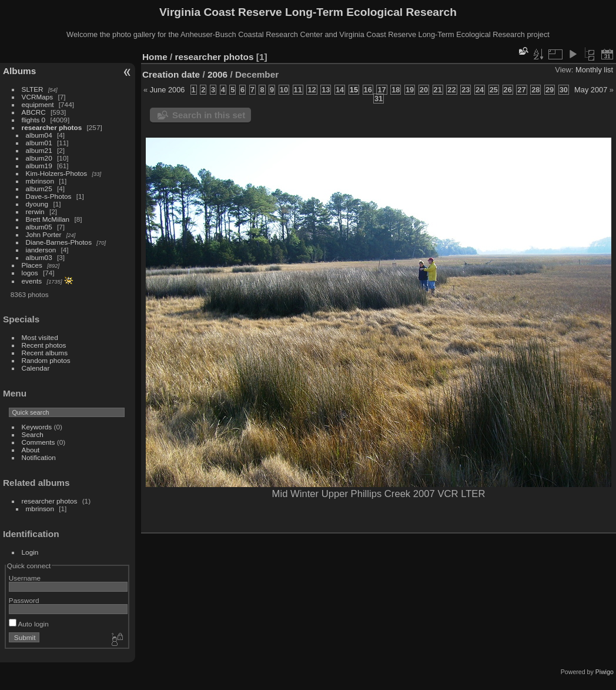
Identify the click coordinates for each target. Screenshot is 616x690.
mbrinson (40, 181)
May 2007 (591, 90)
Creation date (171, 74)
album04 (39, 135)
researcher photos (52, 127)
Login (30, 552)
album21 (39, 150)
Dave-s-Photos (49, 196)
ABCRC (34, 112)
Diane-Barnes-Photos (59, 242)
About (31, 450)
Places (32, 265)
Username (25, 578)
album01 (39, 143)
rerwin (35, 211)
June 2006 (168, 90)
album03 (39, 257)
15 (354, 90)
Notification (39, 457)
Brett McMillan (48, 219)
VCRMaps (38, 97)
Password (24, 600)
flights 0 (34, 120)
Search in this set (209, 115)
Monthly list (594, 70)
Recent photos (44, 345)
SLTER (33, 89)
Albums (19, 71)
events (32, 281)
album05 (39, 227)
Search (33, 434)
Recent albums (45, 353)
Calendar (36, 368)
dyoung (37, 204)
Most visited (40, 337)
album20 (39, 158)
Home (155, 57)
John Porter (44, 234)
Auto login (29, 624)
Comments (38, 442)
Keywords (37, 427)
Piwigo (605, 672)
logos (30, 273)
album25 (39, 189)
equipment (38, 104)
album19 (39, 166)
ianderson (41, 250)
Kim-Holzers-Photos (57, 173)
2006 (217, 74)
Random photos (46, 360)
